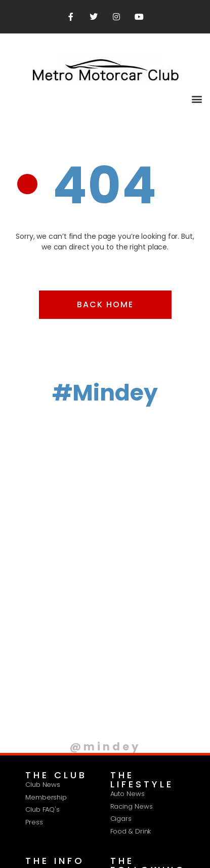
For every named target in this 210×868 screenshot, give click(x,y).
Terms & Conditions (133, 792)
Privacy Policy (61, 792)
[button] (197, 99)
